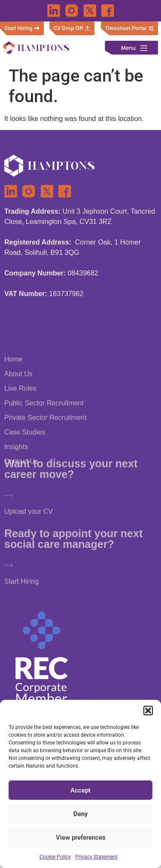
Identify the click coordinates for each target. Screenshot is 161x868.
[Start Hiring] (9, 576)
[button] (148, 711)
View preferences (81, 838)
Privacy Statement (96, 857)
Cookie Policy (55, 857)
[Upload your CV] (9, 506)
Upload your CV (29, 522)
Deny (80, 814)
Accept (80, 790)
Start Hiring (21, 592)
